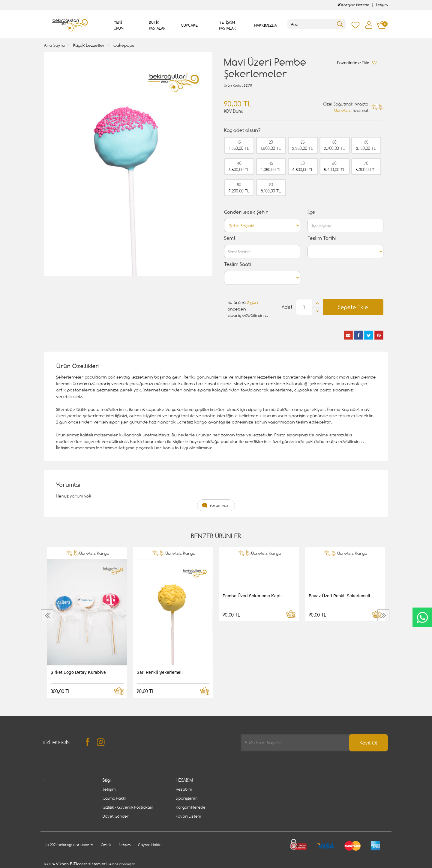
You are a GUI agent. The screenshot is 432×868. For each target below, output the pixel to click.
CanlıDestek (422, 617)
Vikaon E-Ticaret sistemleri (81, 864)
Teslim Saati (238, 264)
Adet (287, 307)
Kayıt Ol (368, 743)
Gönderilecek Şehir (246, 212)
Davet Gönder (116, 816)
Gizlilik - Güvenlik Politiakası (128, 807)
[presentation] (48, 615)
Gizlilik (106, 845)
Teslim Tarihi (322, 238)
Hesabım (184, 789)
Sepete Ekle (353, 307)
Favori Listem (188, 816)
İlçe (311, 212)
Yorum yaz (219, 505)
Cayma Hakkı (114, 798)
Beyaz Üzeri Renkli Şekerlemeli (339, 596)
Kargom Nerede (353, 5)
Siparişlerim (187, 798)
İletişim (382, 5)
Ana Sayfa (54, 45)
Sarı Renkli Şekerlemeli (160, 672)
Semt (230, 238)
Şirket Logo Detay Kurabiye (78, 672)
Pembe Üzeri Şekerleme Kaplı (252, 596)
